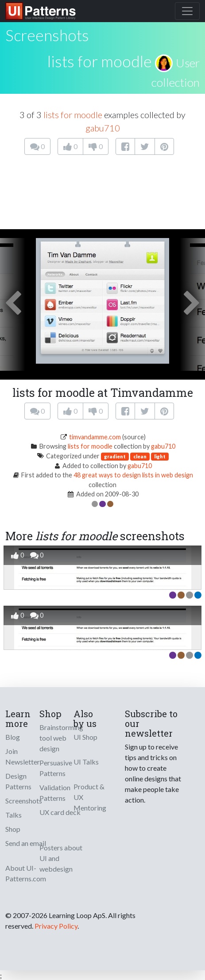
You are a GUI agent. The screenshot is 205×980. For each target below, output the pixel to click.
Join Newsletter (23, 756)
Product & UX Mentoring (90, 797)
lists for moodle (100, 61)
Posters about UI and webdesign (61, 858)
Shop (13, 829)
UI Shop (85, 737)
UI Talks (86, 762)
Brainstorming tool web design (61, 738)
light (160, 456)
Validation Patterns (55, 793)
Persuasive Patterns (56, 768)
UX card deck (60, 812)
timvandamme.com (95, 437)
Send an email (26, 843)
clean (140, 456)
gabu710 (103, 128)
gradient (115, 456)
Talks (14, 815)
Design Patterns (18, 781)
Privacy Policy (56, 926)
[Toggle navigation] (187, 11)
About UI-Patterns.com (26, 873)
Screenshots (24, 801)
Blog (13, 737)
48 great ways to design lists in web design (133, 475)
